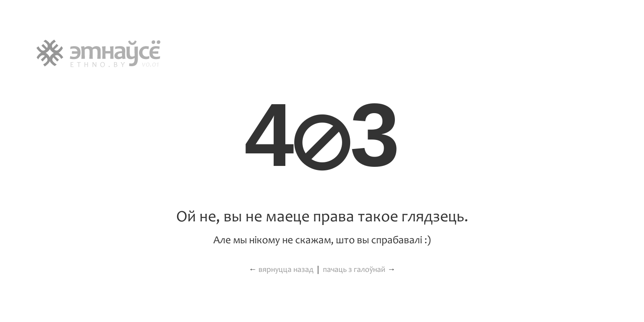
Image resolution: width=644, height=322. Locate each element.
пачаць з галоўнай (354, 270)
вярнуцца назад (286, 270)
